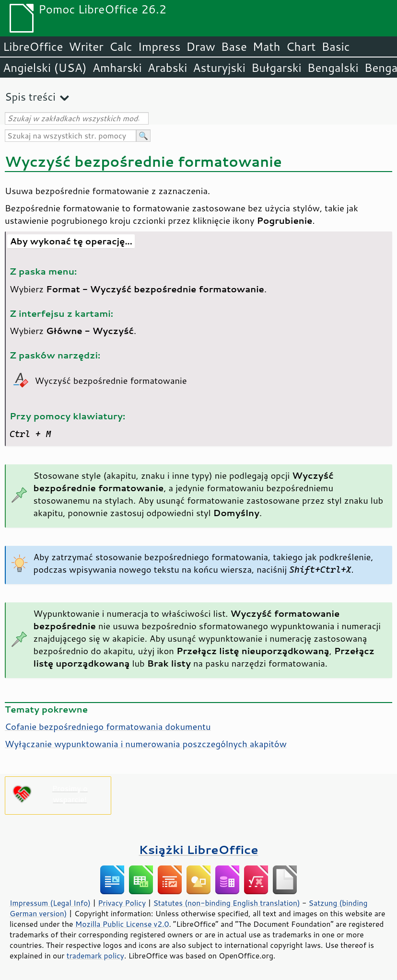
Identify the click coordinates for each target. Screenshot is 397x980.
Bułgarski (276, 68)
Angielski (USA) (45, 68)
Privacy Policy (122, 903)
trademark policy (95, 956)
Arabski (168, 68)
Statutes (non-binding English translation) (226, 903)
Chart (301, 46)
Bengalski (333, 68)
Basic (335, 46)
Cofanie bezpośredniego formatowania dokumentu (108, 726)
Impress (159, 46)
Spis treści (30, 97)
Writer (86, 46)
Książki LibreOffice (199, 849)
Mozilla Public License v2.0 (122, 924)
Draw (200, 46)
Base (234, 46)
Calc (121, 46)
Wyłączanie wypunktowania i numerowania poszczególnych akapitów (146, 744)
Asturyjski (219, 68)
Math (267, 46)
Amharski (117, 68)
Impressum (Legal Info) (50, 903)
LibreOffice (33, 46)
